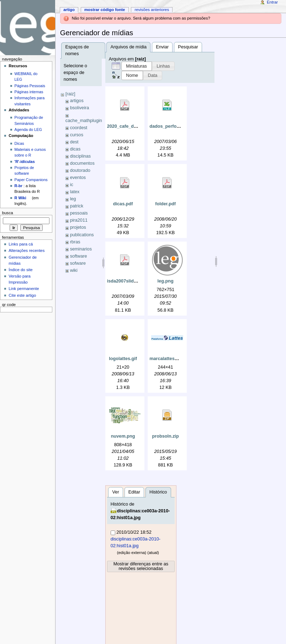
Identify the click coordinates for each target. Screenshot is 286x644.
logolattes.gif (123, 359)
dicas (75, 149)
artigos (77, 101)
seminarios (81, 249)
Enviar (162, 47)
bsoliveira (80, 108)
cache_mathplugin (84, 121)
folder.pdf (165, 204)
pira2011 (79, 220)
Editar (134, 492)
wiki (74, 270)
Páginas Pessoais (30, 86)
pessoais (79, 213)
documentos (82, 163)
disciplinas (81, 156)
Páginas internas (29, 92)
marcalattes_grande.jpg (175, 359)
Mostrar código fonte (105, 10)
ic (72, 185)
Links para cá (21, 244)
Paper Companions (31, 180)
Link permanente (24, 289)
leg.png (166, 281)
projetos (78, 227)
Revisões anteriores (152, 10)
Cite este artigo (22, 295)
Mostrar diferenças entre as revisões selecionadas (141, 566)
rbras (75, 242)
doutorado (80, 170)
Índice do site (21, 270)
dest (74, 142)
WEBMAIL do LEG (26, 76)
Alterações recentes (27, 250)
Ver (116, 492)
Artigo (69, 10)
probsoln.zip (165, 436)
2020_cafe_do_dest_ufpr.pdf (137, 126)
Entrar (272, 2)
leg (73, 199)
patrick (77, 206)
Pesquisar (188, 47)
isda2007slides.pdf (127, 281)
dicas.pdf (123, 204)
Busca (8, 213)
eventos (78, 178)
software (79, 256)
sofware (78, 263)
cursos (77, 135)
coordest (79, 128)
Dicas (19, 143)
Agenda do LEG (28, 130)
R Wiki (20, 198)
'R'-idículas (25, 162)
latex (75, 192)
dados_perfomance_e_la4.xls (181, 126)
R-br (18, 186)
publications (82, 235)
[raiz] (70, 94)
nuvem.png (123, 436)
